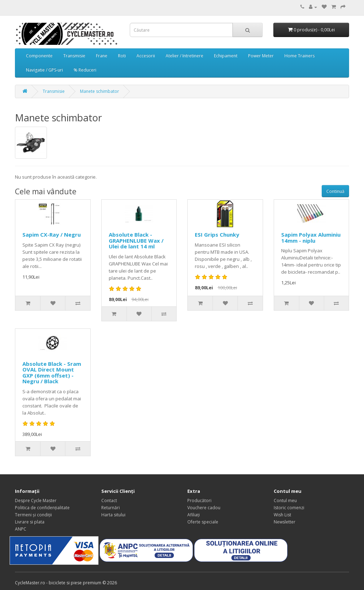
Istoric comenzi (289, 508)
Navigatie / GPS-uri (44, 70)
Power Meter (261, 56)
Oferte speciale (203, 522)
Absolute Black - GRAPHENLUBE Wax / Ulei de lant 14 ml (136, 240)
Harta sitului (113, 515)
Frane (102, 56)
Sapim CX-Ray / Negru (52, 235)
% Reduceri (85, 70)
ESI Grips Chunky (217, 235)
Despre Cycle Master (36, 501)
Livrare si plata (30, 522)
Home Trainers (299, 56)
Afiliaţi (194, 515)
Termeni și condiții (33, 515)
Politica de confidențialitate (42, 508)
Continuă (335, 191)
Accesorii (146, 56)
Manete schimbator (100, 91)
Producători (199, 501)
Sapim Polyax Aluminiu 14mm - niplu (311, 238)
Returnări (111, 508)
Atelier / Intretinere (184, 56)
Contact (109, 501)
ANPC (21, 529)
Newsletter (285, 522)
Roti (122, 56)
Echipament (226, 56)
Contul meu (285, 501)
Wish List (282, 515)
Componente (39, 56)
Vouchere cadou (204, 508)
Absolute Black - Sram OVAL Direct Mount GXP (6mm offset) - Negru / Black (52, 373)
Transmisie (74, 56)
